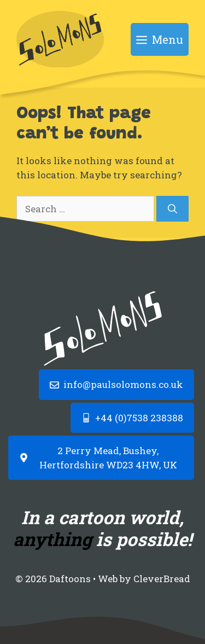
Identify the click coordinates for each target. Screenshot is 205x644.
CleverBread (162, 579)
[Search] (172, 209)
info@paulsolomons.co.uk (123, 384)
